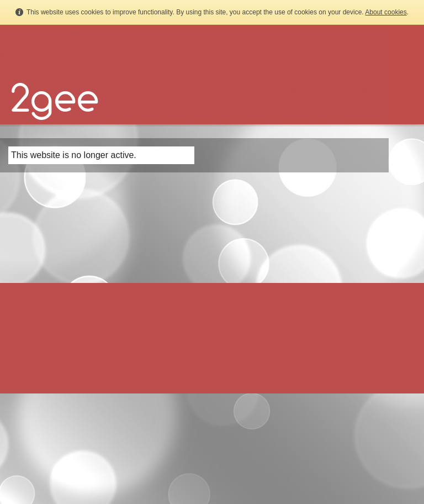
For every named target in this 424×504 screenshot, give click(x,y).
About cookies (386, 12)
